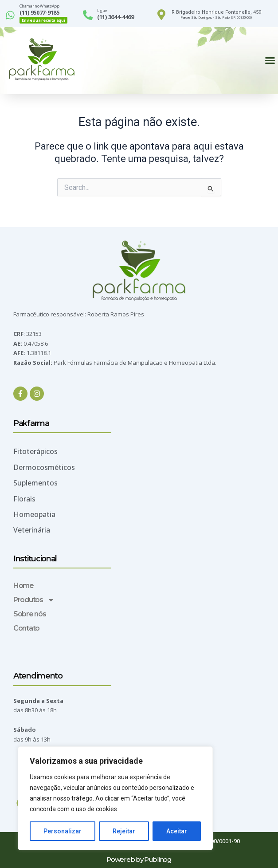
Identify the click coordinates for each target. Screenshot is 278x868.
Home (23, 586)
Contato (26, 628)
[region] (115, 798)
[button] (270, 60)
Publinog (158, 859)
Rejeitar (124, 831)
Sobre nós (29, 614)
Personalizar (63, 831)
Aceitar (177, 831)
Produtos (34, 600)
